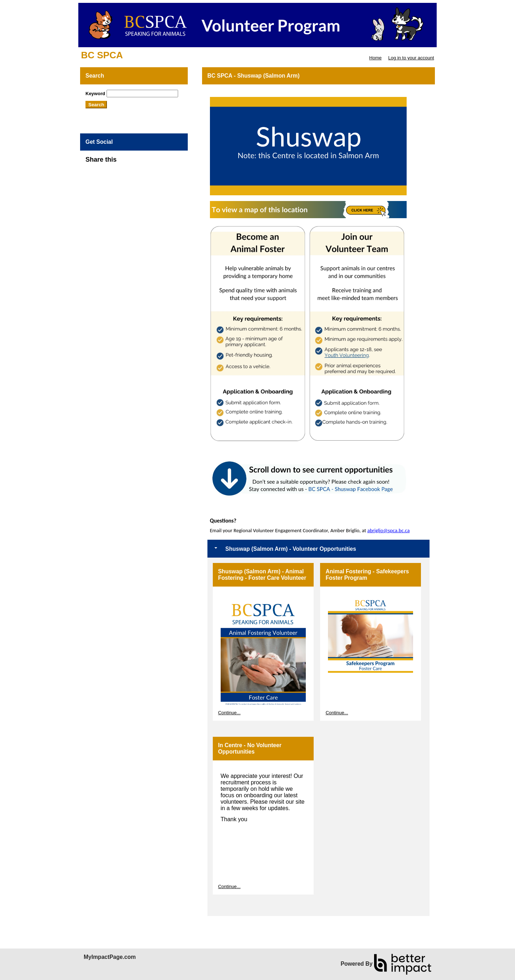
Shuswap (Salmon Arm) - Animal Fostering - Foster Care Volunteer (262, 575)
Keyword (95, 94)
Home (375, 58)
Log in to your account (411, 58)
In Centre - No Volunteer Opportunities (250, 748)
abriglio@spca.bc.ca (389, 530)
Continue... (229, 713)
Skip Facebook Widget (140, 163)
